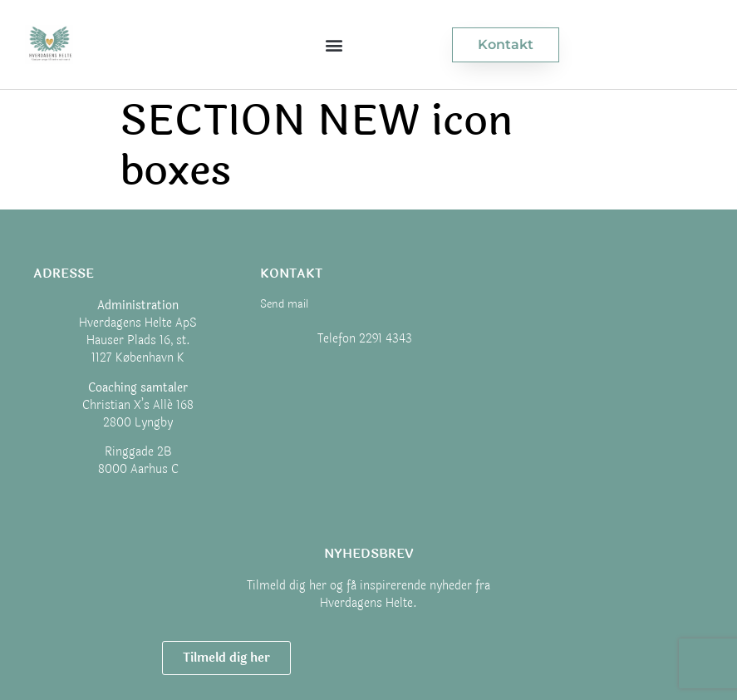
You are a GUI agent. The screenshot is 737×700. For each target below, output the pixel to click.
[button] (334, 44)
